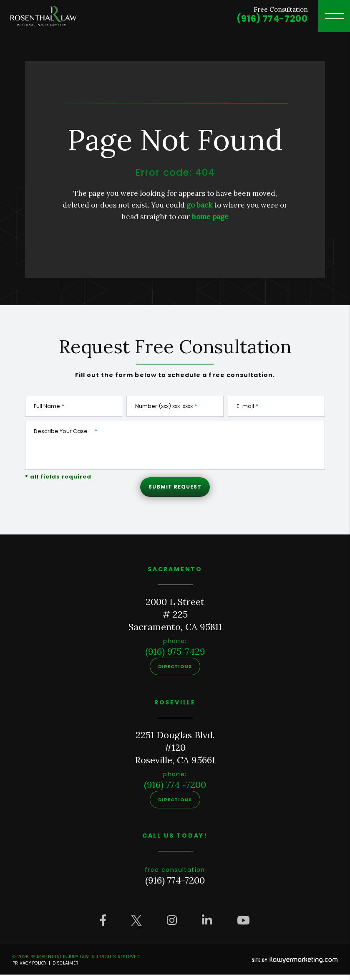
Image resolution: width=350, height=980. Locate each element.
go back (199, 205)
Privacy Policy (30, 969)
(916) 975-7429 (175, 657)
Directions (175, 672)
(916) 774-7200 (270, 19)
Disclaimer (66, 969)
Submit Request (175, 490)
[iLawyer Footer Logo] (295, 965)
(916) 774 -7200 (175, 790)
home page (210, 217)
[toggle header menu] (334, 16)
